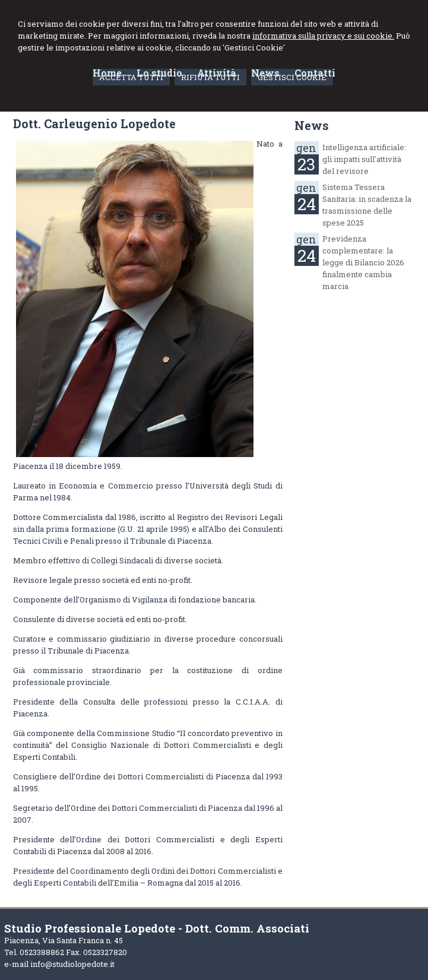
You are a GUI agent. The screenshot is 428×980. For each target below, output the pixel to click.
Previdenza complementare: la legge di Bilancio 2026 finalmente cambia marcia (363, 262)
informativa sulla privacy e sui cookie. (323, 36)
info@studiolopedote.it (72, 964)
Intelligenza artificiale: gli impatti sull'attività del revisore (364, 159)
